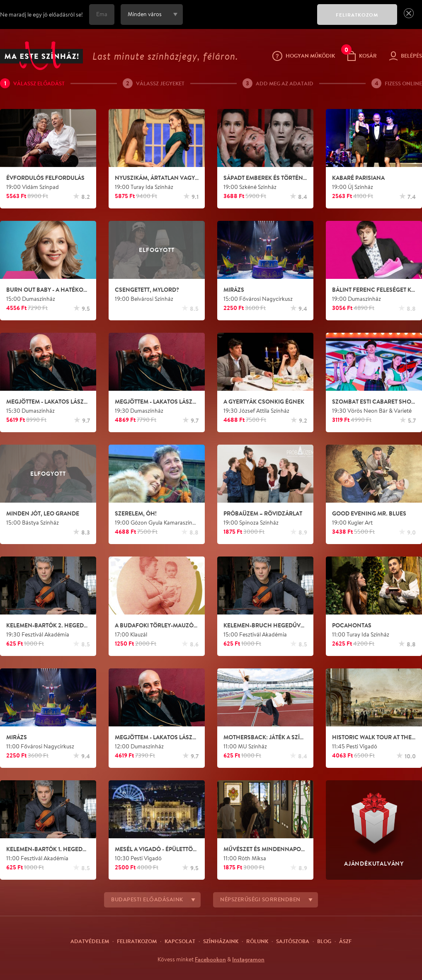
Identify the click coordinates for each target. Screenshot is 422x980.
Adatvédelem (90, 941)
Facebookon (210, 959)
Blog (324, 941)
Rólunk (257, 941)
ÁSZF (345, 941)
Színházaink (221, 941)
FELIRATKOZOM (357, 15)
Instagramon (248, 959)
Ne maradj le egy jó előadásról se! (41, 15)
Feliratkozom (137, 941)
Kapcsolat (180, 941)
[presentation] (248, 20)
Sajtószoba (293, 941)
